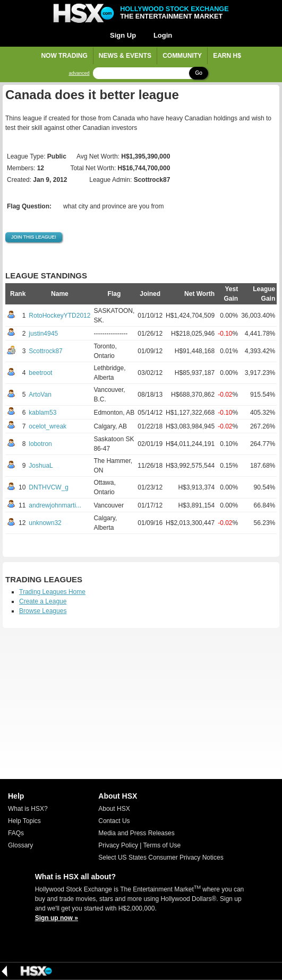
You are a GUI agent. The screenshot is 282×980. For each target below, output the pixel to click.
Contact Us (114, 821)
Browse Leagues (43, 611)
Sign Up (123, 35)
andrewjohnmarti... (55, 505)
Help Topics (24, 821)
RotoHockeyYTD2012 (59, 316)
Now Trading (64, 56)
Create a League (43, 601)
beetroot (40, 373)
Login (163, 35)
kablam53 (42, 413)
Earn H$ (227, 56)
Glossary (20, 845)
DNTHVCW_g (49, 487)
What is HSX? (28, 809)
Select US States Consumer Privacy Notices (161, 857)
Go (198, 73)
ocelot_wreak (48, 426)
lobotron (40, 444)
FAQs (16, 833)
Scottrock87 (45, 351)
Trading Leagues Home (52, 592)
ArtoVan (40, 395)
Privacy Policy (118, 845)
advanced (79, 73)
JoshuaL (41, 466)
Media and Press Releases (136, 833)
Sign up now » (57, 918)
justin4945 (43, 334)
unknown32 (45, 523)
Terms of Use (162, 845)
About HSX (114, 809)
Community (182, 56)
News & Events (125, 56)
